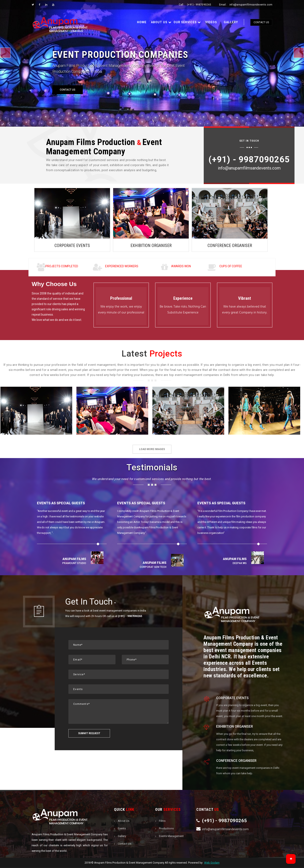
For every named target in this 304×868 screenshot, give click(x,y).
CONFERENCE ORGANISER (230, 245)
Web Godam (212, 863)
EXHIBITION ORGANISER (151, 245)
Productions (166, 829)
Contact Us (261, 22)
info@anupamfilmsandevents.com (251, 5)
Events (122, 829)
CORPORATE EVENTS (72, 245)
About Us (161, 22)
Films (162, 821)
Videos (211, 22)
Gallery (231, 22)
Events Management (171, 836)
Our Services (187, 22)
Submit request (89, 734)
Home (142, 22)
